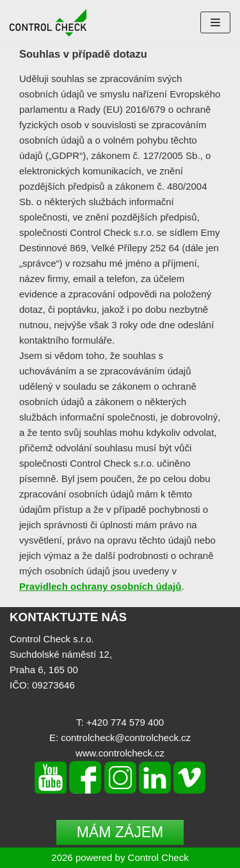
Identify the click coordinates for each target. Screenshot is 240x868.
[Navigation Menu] (215, 22)
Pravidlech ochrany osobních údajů (100, 586)
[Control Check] (48, 23)
